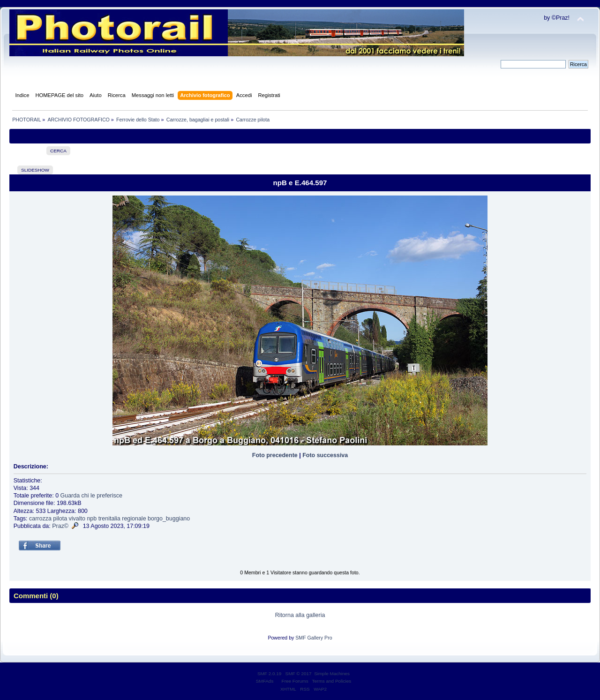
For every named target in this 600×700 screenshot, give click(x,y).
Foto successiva (325, 455)
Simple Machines (332, 674)
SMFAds (265, 681)
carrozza (40, 519)
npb (92, 519)
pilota (60, 519)
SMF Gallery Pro (314, 638)
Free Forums (295, 681)
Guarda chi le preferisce (91, 496)
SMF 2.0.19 (270, 674)
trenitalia (109, 519)
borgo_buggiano (169, 519)
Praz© (60, 526)
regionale (134, 519)
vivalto (77, 519)
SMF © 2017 (299, 674)
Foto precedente (275, 455)
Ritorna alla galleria (300, 615)
